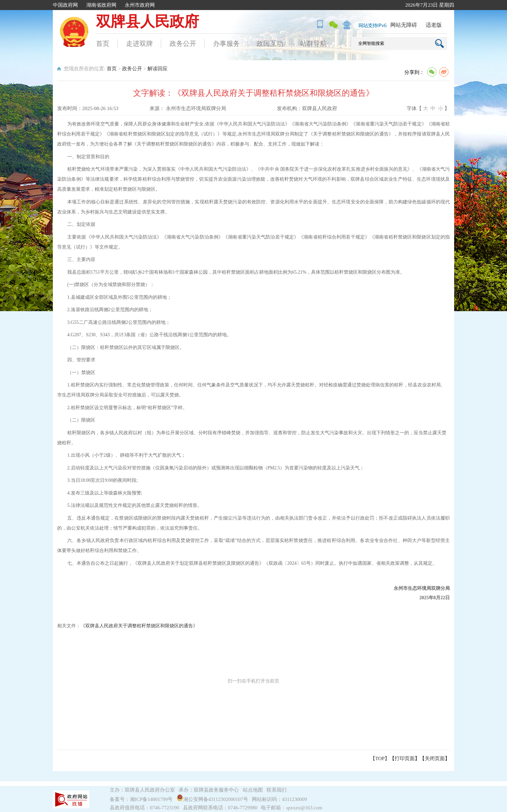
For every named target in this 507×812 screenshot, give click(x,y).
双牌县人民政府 (147, 22)
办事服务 (226, 43)
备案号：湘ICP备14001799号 (141, 799)
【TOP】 (380, 758)
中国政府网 (65, 5)
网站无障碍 (404, 25)
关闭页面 (435, 758)
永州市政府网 (140, 5)
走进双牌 (139, 43)
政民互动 (270, 43)
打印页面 (405, 758)
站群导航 (313, 43)
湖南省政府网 (101, 5)
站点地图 (253, 790)
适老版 (434, 25)
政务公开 (183, 43)
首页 (103, 43)
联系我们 (277, 790)
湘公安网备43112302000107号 (214, 799)
